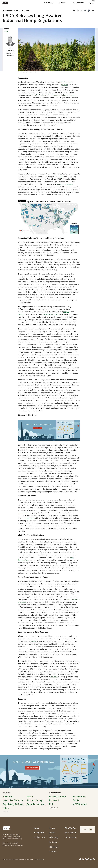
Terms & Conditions (39, 859)
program (64, 85)
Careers (53, 851)
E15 (51, 804)
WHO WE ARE (49, 3)
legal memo (30, 518)
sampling (67, 312)
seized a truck (23, 513)
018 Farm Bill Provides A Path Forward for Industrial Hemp (51, 95)
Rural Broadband (36, 804)
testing (21, 314)
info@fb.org (18, 837)
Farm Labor (79, 797)
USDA (6, 31)
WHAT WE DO (63, 3)
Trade (30, 797)
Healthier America (13, 800)
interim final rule (64, 82)
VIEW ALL (7, 812)
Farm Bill (8, 797)
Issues (52, 828)
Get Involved (71, 837)
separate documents (51, 314)
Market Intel (12, 11)
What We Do (70, 833)
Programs (54, 847)
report (61, 176)
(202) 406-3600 (14, 835)
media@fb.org (17, 839)
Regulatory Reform (13, 804)
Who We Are (70, 828)
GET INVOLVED (79, 3)
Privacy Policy (29, 859)
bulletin (33, 641)
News (36, 828)
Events (52, 833)
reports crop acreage (65, 184)
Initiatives (54, 842)
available (54, 677)
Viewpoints (39, 833)
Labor (6, 808)
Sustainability (35, 800)
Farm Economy (57, 797)
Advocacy (54, 837)
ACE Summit (80, 804)
